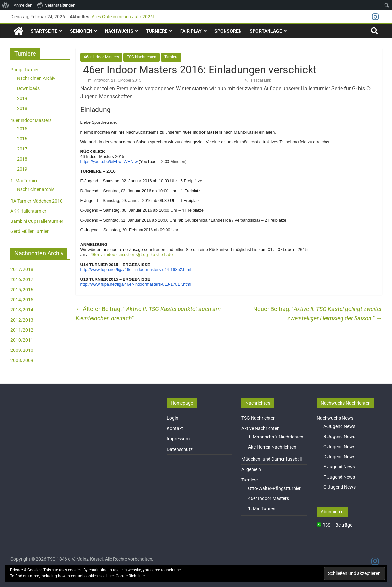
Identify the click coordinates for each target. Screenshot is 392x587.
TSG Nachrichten (142, 57)
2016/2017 (22, 279)
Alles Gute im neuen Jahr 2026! (123, 17)
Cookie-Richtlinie (130, 576)
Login (173, 418)
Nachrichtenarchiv (36, 189)
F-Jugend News (339, 477)
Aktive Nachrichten (261, 428)
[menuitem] (6, 5)
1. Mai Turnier (24, 180)
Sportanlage (266, 31)
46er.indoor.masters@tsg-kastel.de (131, 255)
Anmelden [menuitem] (23, 5)
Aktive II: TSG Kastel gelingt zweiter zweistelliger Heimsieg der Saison (335, 315)
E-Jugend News (339, 467)
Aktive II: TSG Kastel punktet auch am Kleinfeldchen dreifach (148, 315)
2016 (22, 138)
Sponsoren (228, 31)
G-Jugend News (339, 487)
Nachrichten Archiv (36, 78)
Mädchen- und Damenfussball (272, 459)
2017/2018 (22, 269)
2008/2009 (22, 360)
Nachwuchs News (335, 418)
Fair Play (191, 31)
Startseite (44, 31)
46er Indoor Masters (101, 57)
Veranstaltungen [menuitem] (56, 5)
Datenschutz (180, 449)
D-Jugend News (339, 457)
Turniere (157, 31)
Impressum (178, 439)
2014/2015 (22, 299)
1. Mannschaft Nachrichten (276, 437)
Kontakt (175, 428)
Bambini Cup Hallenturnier (37, 221)
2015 (22, 128)
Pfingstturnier (24, 69)
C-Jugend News (339, 447)
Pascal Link (261, 80)
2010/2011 (22, 340)
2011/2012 (22, 330)
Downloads (28, 88)
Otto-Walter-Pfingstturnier (274, 488)
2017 (22, 149)
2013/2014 (22, 309)
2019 (22, 98)
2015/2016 (22, 289)
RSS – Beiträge (334, 525)
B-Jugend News (339, 437)
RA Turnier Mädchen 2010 (36, 201)
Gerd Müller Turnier (29, 231)
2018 (22, 108)
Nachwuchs (119, 31)
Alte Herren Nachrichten (272, 447)
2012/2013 (22, 320)
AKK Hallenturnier (28, 211)
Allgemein (251, 469)
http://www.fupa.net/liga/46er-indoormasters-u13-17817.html (136, 285)
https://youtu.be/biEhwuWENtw (109, 161)
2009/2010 (22, 350)
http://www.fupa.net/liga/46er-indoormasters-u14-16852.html (136, 271)
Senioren (81, 31)
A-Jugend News (339, 426)
